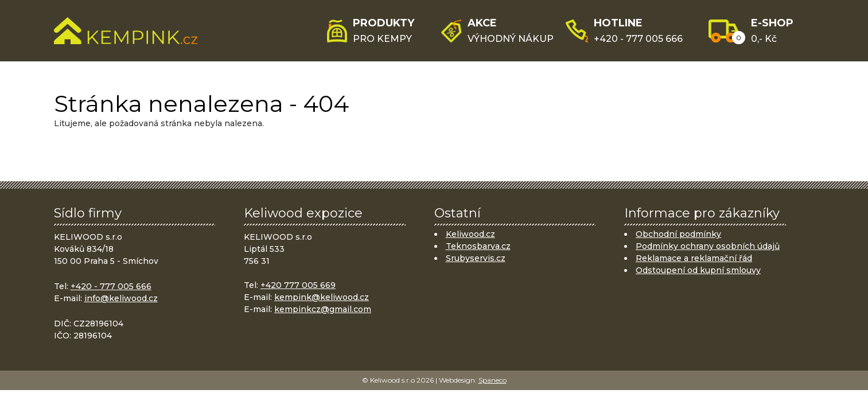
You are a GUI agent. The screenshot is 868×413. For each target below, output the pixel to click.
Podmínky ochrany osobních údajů (708, 246)
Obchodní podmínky (678, 234)
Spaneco (493, 380)
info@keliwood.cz (121, 298)
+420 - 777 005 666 (111, 286)
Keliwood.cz (470, 234)
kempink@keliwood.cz (322, 297)
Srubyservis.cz (476, 258)
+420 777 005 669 (298, 285)
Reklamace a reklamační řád (694, 258)
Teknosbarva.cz (478, 246)
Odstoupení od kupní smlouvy (698, 270)
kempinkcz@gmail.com (323, 309)
